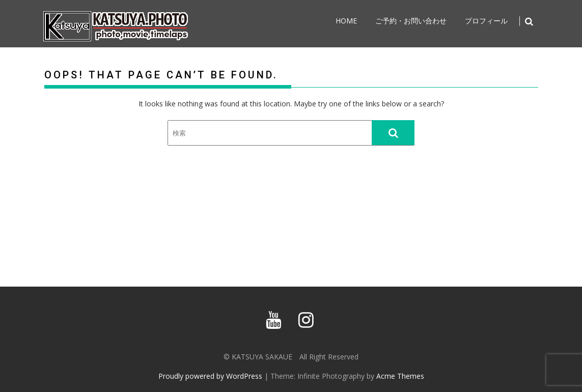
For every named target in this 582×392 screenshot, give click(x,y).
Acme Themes (400, 376)
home (346, 21)
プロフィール (486, 21)
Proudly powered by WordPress (210, 376)
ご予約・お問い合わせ (411, 21)
